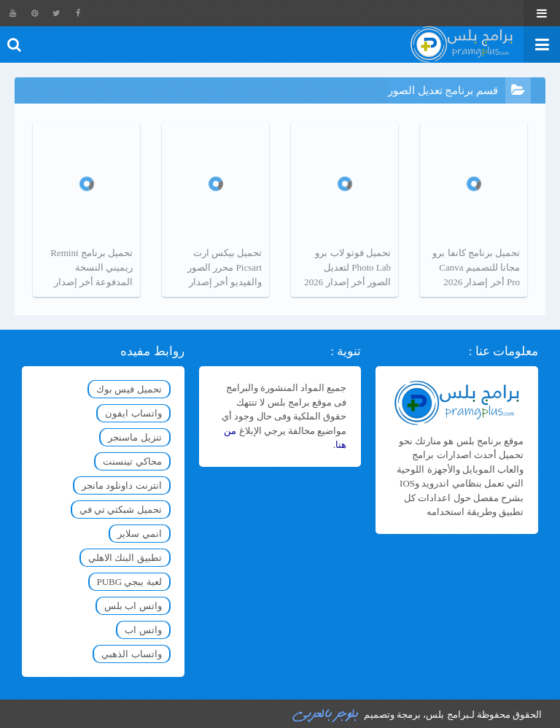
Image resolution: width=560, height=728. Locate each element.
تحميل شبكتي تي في (121, 510)
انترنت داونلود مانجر (122, 485)
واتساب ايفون (133, 413)
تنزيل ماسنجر (135, 437)
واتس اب (143, 630)
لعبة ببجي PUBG (129, 582)
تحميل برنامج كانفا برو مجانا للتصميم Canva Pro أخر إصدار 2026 (476, 267)
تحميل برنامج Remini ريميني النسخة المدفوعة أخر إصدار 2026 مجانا (92, 268)
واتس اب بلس (133, 606)
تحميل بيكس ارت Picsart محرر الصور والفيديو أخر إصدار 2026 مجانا (225, 268)
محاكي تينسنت (132, 461)
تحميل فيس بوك (129, 389)
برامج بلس (447, 715)
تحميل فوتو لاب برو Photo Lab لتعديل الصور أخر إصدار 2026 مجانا (347, 268)
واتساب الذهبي (131, 654)
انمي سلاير (139, 534)
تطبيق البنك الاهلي (125, 558)
